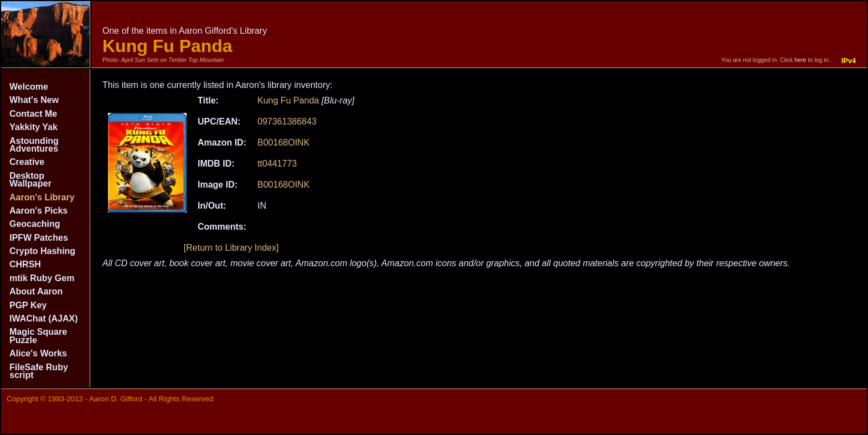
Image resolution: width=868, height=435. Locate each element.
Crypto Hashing (42, 251)
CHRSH (25, 264)
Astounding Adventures (34, 145)
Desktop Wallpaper (30, 180)
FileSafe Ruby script (39, 371)
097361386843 (287, 121)
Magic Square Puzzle (38, 336)
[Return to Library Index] (231, 248)
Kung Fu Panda (288, 100)
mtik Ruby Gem (42, 278)
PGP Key (28, 305)
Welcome (29, 87)
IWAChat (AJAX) (44, 319)
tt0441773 (277, 164)
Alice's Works (38, 353)
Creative (27, 162)
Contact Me (33, 114)
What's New (34, 100)
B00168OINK (283, 143)
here (800, 60)
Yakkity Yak (33, 127)
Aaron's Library (42, 197)
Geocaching (35, 224)
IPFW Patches (39, 238)
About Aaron (36, 291)
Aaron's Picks (38, 211)
